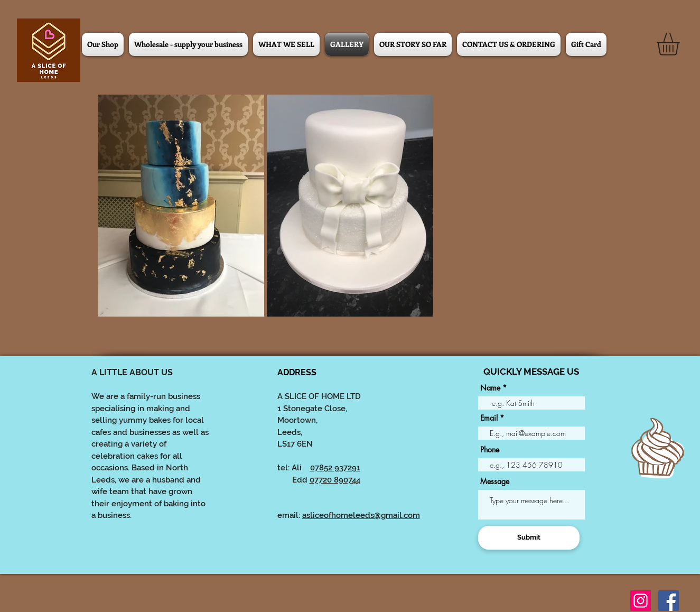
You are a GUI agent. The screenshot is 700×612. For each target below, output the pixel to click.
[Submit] (529, 538)
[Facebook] (669, 601)
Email (489, 418)
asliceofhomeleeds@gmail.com (361, 515)
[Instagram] (641, 601)
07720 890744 (335, 480)
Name (490, 388)
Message (495, 481)
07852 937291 (335, 468)
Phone (490, 450)
